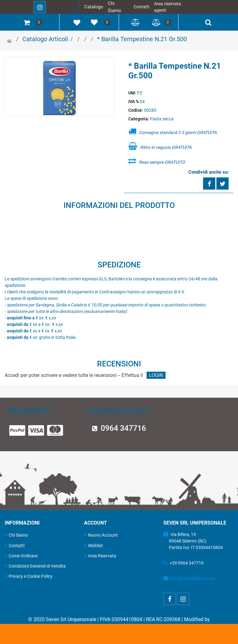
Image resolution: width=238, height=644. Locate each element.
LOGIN (156, 375)
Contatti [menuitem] (15, 545)
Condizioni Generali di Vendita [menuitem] (35, 566)
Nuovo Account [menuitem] (101, 535)
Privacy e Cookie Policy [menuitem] (29, 576)
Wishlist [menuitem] (93, 545)
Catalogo (94, 7)
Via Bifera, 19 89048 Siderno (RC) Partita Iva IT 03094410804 (193, 541)
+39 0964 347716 (187, 563)
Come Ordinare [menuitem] (21, 556)
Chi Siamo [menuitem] (16, 535)
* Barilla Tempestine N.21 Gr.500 (142, 39)
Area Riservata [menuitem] (100, 556)
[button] (59, 87)
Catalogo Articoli (45, 39)
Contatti (141, 7)
